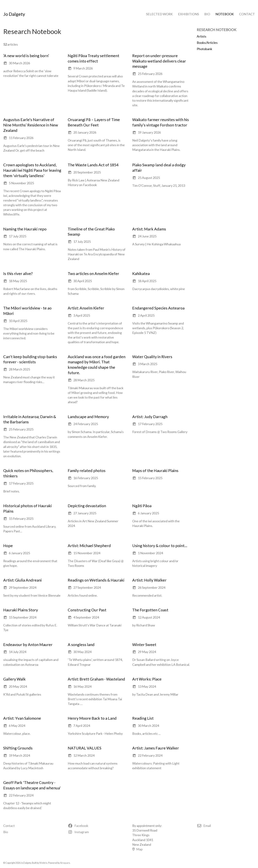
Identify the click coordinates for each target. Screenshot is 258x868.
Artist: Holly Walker (149, 580)
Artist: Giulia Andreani (22, 580)
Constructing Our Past (87, 610)
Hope (8, 546)
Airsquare (65, 863)
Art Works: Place (147, 679)
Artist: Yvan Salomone (22, 718)
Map (137, 849)
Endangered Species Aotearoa (158, 308)
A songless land (81, 645)
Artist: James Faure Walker (156, 748)
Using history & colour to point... (160, 546)
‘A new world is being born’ (26, 56)
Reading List (143, 718)
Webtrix (43, 863)
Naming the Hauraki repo (25, 229)
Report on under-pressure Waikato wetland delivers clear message (159, 61)
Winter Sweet (144, 645)
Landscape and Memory (88, 417)
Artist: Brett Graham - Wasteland (96, 679)
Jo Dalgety (14, 14)
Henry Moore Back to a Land (92, 718)
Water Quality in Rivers (152, 357)
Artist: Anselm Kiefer (86, 308)
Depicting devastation (87, 506)
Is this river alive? (18, 274)
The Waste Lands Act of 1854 (93, 165)
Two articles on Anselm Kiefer (93, 274)
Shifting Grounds (18, 748)
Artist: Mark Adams (149, 229)
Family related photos (87, 471)
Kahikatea (141, 274)
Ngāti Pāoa (142, 506)
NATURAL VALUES (85, 748)
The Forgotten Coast (150, 610)
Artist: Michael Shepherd (89, 546)
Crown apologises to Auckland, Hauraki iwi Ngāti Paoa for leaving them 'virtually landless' (32, 170)
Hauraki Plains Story (21, 610)
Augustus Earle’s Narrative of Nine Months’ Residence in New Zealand (31, 125)
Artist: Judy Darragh (150, 417)
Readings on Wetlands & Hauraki (96, 580)
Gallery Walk (14, 679)
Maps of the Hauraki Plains (155, 471)
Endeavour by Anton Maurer (28, 645)
